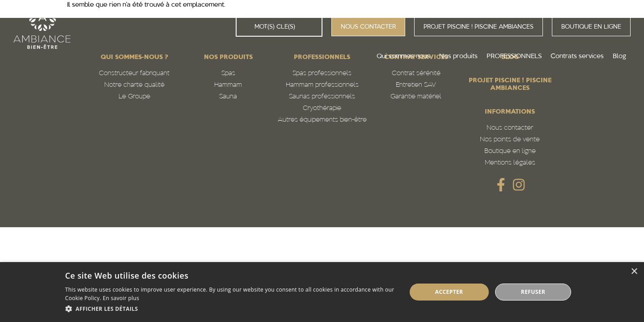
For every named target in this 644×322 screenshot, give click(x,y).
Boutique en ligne (510, 151)
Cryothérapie (322, 108)
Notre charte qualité (134, 85)
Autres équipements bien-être (322, 120)
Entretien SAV (416, 85)
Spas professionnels (322, 74)
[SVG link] (501, 185)
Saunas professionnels (322, 97)
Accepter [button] (449, 292)
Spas (228, 74)
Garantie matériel (416, 97)
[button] (231, 309)
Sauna (228, 97)
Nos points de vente (510, 140)
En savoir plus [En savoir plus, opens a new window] (121, 298)
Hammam (228, 85)
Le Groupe (134, 97)
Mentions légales (510, 163)
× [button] (634, 272)
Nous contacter (510, 128)
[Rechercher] (246, 27)
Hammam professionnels (322, 85)
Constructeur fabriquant (134, 74)
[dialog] (322, 292)
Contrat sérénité (416, 74)
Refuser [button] (533, 292)
